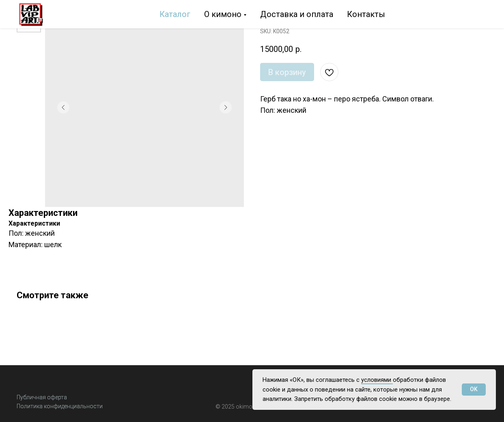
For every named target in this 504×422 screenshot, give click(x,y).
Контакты (366, 14)
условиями (377, 380)
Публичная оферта (42, 397)
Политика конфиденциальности (60, 406)
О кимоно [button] (223, 14)
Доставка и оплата (297, 14)
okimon (246, 407)
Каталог (175, 14)
